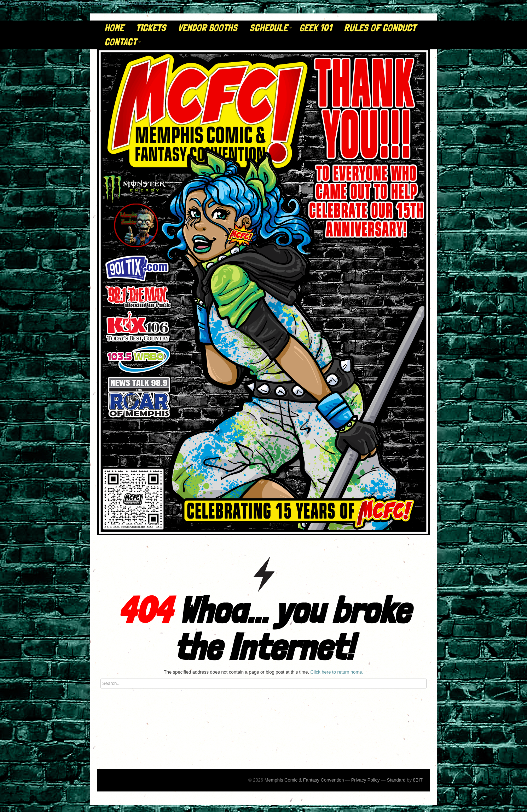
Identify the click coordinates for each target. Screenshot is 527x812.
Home (114, 28)
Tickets (151, 28)
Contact (123, 42)
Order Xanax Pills (61, 3)
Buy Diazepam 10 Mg (102, 3)
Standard (396, 780)
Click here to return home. (337, 672)
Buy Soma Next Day (21, 3)
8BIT (418, 780)
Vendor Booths (208, 28)
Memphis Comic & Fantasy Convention (304, 780)
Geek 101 (315, 28)
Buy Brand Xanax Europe (151, 3)
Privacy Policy (366, 780)
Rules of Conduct (380, 28)
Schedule (271, 28)
